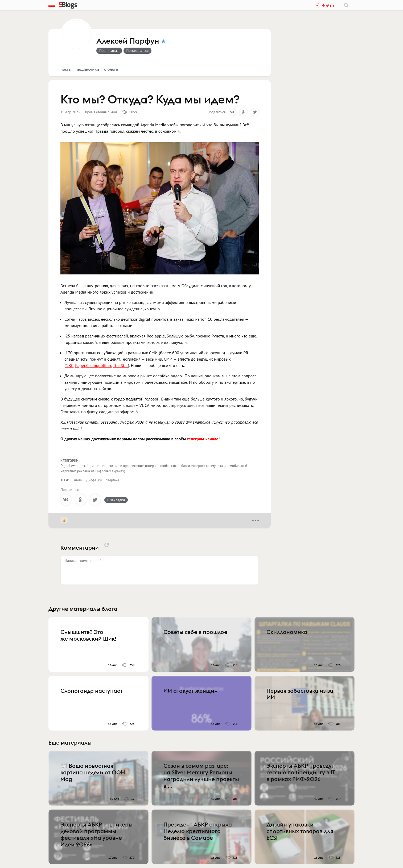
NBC (69, 365)
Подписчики (88, 69)
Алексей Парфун (128, 41)
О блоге (111, 69)
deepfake (112, 480)
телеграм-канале (203, 439)
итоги (78, 480)
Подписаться (109, 51)
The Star (120, 365)
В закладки (116, 500)
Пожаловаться (138, 51)
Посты (66, 69)
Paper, (81, 365)
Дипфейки (94, 480)
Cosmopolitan (99, 365)
